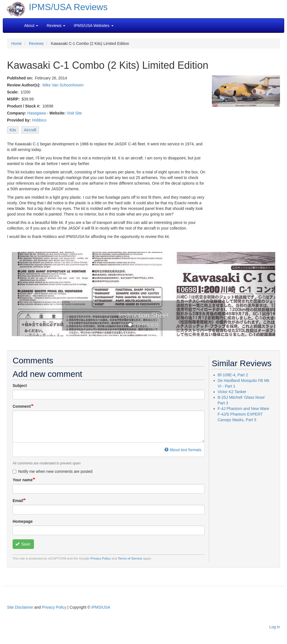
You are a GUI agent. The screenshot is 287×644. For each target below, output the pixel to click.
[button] (32, 294)
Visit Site (74, 113)
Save (23, 544)
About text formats (183, 450)
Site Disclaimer (20, 607)
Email (18, 501)
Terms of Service (130, 558)
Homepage (23, 521)
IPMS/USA (101, 607)
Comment (22, 406)
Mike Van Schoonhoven (63, 85)
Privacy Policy (100, 558)
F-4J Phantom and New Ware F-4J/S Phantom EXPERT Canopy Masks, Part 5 (244, 414)
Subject (20, 386)
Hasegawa (36, 113)
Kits (13, 130)
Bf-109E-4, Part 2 (233, 375)
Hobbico (39, 120)
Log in (275, 627)
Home (16, 43)
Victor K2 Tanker (232, 392)
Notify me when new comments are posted (53, 471)
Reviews (36, 43)
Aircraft (30, 130)
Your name (23, 480)
